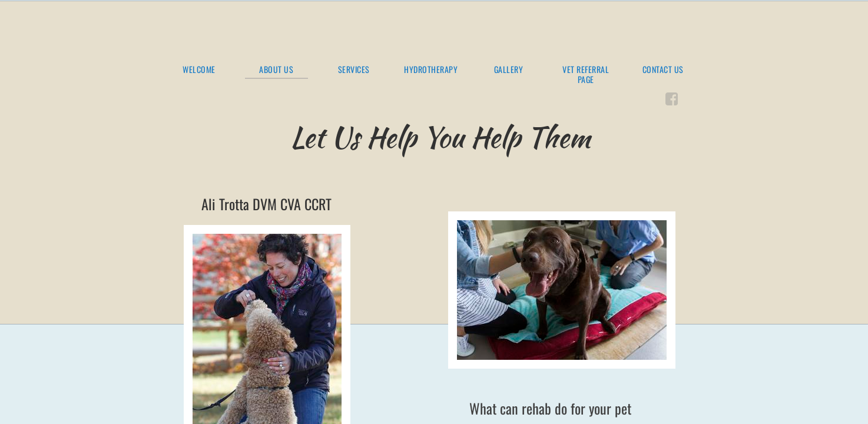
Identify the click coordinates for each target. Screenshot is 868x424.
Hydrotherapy (431, 70)
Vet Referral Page (586, 75)
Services (354, 70)
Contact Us (663, 70)
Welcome (199, 70)
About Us (276, 70)
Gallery (509, 70)
